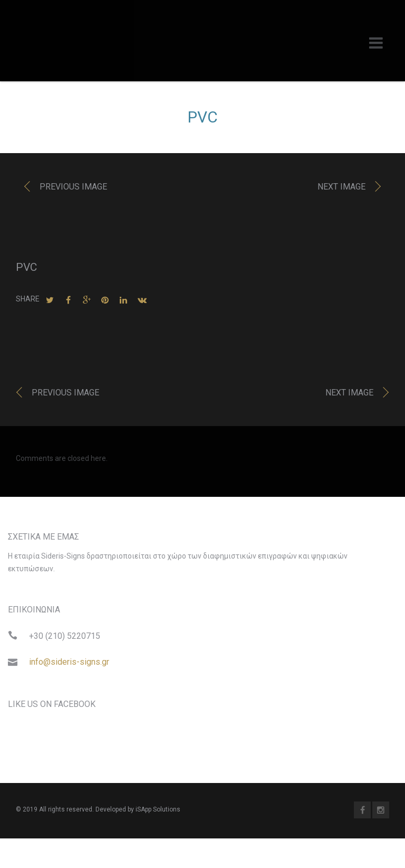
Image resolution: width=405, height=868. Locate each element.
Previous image (73, 189)
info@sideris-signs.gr (69, 664)
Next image (341, 189)
